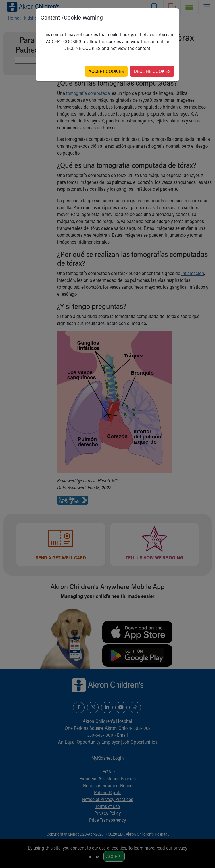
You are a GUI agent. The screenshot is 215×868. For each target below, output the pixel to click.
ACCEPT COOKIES (106, 71)
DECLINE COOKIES (152, 71)
